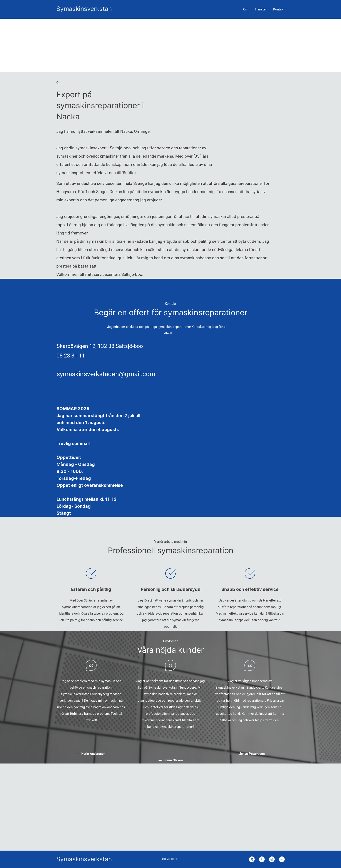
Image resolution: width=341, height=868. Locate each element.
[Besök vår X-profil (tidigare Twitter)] (252, 859)
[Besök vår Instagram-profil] (272, 859)
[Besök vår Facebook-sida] (262, 859)
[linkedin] (282, 859)
